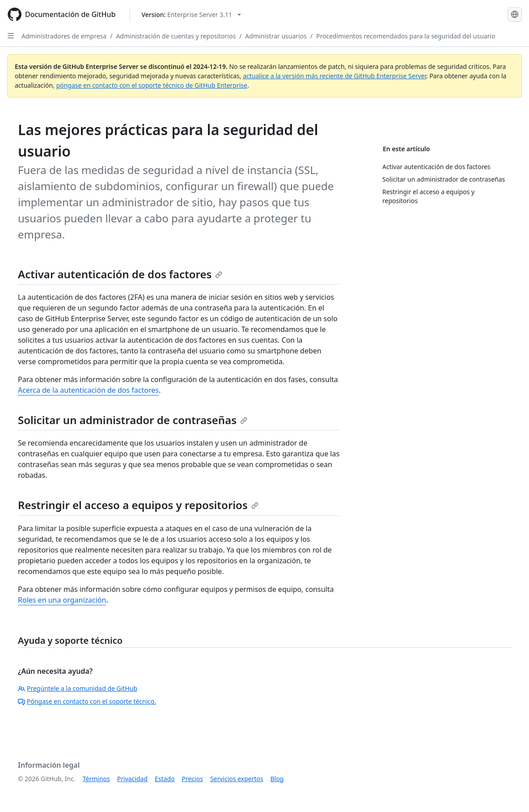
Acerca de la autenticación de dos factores (88, 390)
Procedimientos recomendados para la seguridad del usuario (406, 36)
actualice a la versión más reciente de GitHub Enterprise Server (334, 76)
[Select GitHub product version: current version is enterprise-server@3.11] (191, 15)
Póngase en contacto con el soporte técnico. (87, 701)
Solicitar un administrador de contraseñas (133, 420)
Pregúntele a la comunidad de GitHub (78, 688)
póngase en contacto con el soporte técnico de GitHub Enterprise (152, 85)
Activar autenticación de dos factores (120, 274)
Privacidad (132, 779)
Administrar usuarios (276, 36)
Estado (165, 779)
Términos (96, 779)
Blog (277, 779)
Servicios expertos (237, 779)
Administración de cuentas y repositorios (176, 36)
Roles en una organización (62, 600)
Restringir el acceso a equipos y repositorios (138, 505)
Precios (193, 779)
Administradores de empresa (64, 36)
